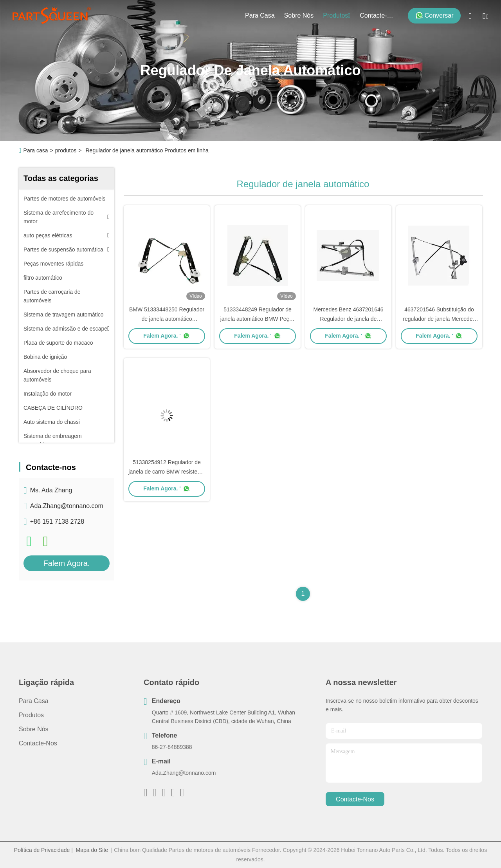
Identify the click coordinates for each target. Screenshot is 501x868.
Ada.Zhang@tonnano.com (67, 506)
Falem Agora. (67, 563)
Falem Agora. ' (167, 336)
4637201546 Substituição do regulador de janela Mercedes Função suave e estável (439, 319)
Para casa (260, 15)
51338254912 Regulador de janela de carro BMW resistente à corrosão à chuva (167, 472)
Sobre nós (299, 15)
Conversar (434, 15)
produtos (337, 15)
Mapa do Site (92, 850)
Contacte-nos (378, 15)
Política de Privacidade (42, 850)
